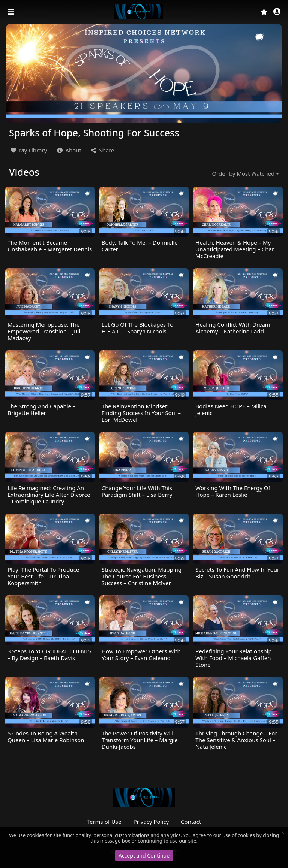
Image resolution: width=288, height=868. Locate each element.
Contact (191, 822)
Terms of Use (104, 822)
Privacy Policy (151, 822)
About (68, 150)
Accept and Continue (144, 855)
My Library (28, 150)
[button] (277, 12)
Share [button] (102, 150)
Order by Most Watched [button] (244, 173)
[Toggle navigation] (12, 12)
